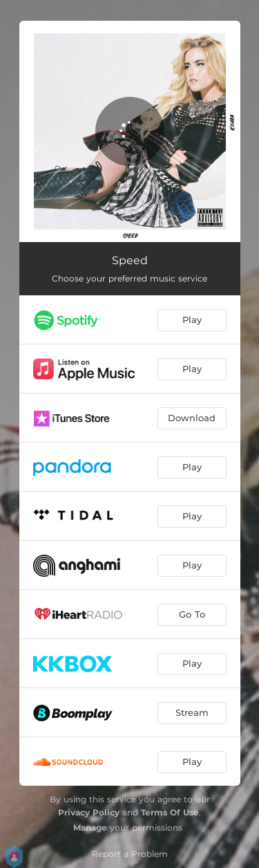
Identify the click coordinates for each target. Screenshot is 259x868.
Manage (90, 828)
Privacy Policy (89, 812)
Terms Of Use (170, 812)
